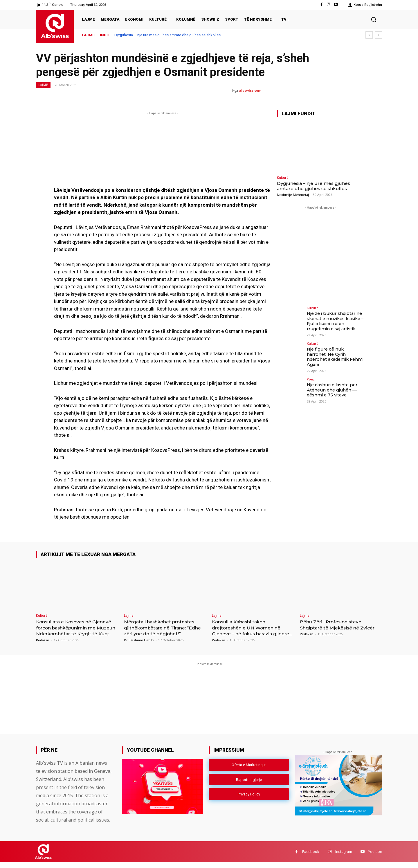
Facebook (311, 857)
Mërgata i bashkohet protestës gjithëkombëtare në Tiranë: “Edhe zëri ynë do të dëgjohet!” (164, 628)
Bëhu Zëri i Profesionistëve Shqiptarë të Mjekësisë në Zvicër (334, 628)
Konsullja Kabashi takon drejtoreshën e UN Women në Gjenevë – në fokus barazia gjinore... (251, 630)
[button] (374, 19)
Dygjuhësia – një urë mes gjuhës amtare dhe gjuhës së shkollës (167, 35)
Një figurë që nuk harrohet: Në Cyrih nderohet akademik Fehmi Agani (335, 353)
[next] (378, 35)
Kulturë (283, 177)
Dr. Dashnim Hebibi (139, 640)
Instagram (344, 857)
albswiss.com (250, 90)
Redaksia (43, 646)
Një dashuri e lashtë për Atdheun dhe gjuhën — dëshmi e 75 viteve (332, 385)
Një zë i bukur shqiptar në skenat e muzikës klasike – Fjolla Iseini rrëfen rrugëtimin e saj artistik (335, 321)
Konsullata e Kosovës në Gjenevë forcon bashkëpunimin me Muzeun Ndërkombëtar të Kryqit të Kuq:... (76, 630)
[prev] (369, 35)
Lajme (43, 85)
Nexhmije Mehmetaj (293, 195)
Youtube (375, 857)
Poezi (311, 374)
